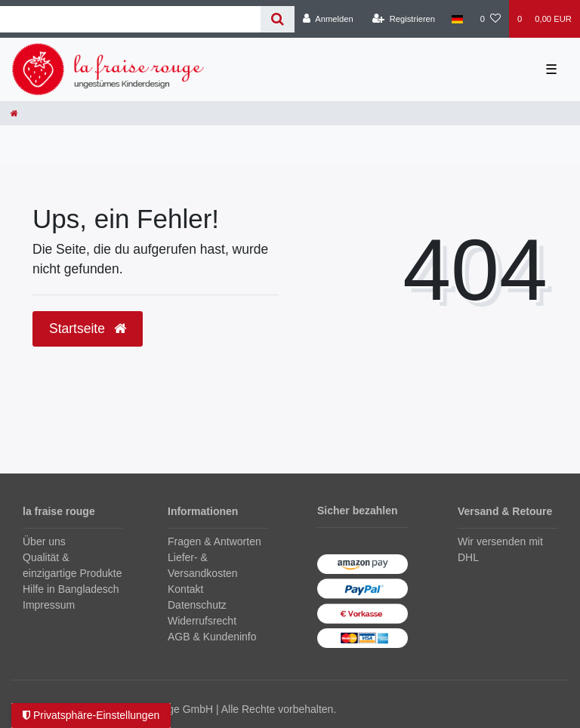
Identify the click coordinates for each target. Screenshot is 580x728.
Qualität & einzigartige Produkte (72, 565)
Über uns (44, 541)
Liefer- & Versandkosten (203, 565)
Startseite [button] (88, 329)
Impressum (49, 605)
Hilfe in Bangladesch (71, 589)
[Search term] (130, 19)
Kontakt (185, 589)
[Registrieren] (404, 19)
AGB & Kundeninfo (212, 637)
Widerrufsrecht (202, 621)
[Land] (457, 19)
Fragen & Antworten (214, 541)
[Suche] (278, 19)
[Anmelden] (328, 19)
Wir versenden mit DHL (500, 549)
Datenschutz (197, 605)
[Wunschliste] (491, 19)
